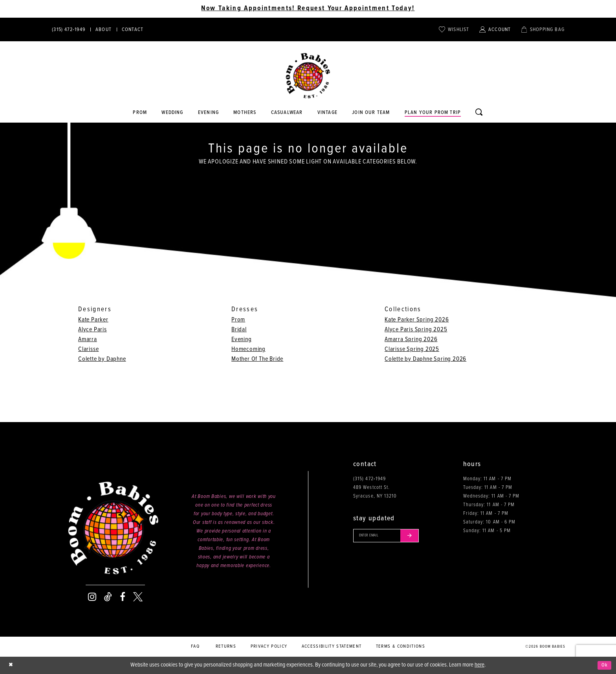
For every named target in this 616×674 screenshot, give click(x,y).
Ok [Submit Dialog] (604, 665)
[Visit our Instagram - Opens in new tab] (92, 597)
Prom (238, 320)
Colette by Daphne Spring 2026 (425, 359)
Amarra (88, 339)
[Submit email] (420, 537)
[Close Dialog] (12, 666)
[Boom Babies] (308, 76)
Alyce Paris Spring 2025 (416, 330)
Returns (226, 646)
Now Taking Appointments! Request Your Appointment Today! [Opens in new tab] (308, 9)
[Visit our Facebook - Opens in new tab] (123, 597)
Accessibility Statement (332, 646)
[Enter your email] (392, 537)
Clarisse (88, 349)
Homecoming (248, 349)
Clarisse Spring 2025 (412, 349)
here (479, 665)
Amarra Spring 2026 (411, 339)
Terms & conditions (401, 646)
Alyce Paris (93, 330)
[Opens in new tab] (287, 113)
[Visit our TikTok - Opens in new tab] (108, 597)
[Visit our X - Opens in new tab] (138, 597)
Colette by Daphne (102, 359)
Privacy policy (269, 646)
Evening (242, 339)
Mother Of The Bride (257, 359)
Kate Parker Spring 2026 (417, 320)
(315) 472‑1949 (369, 479)
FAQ (195, 646)
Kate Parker (93, 320)
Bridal (239, 330)
